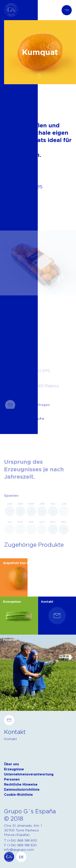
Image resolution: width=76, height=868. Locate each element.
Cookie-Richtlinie (18, 795)
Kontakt (11, 739)
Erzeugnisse (14, 769)
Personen (12, 779)
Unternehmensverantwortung (29, 774)
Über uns (11, 764)
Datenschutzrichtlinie (22, 790)
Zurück (10, 109)
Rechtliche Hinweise (21, 784)
